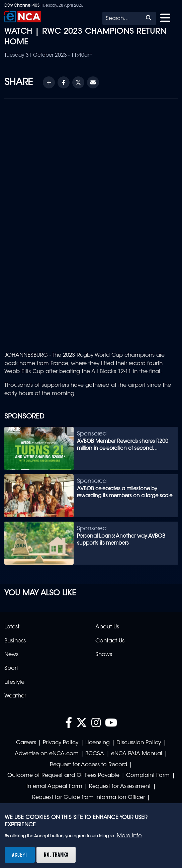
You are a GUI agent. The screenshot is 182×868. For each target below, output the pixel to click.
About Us (107, 627)
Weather (15, 696)
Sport (11, 668)
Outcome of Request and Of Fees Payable (63, 776)
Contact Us (110, 641)
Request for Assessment (120, 787)
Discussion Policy (139, 743)
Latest (12, 627)
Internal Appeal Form (54, 787)
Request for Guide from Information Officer (88, 798)
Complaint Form (148, 776)
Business (15, 641)
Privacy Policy (61, 743)
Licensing (98, 743)
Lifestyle (14, 682)
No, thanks (56, 855)
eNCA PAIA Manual (137, 754)
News (11, 655)
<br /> (91, 223)
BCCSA (95, 754)
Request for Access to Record (88, 765)
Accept (20, 855)
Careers (26, 743)
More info (129, 836)
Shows (104, 655)
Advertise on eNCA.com (47, 754)
